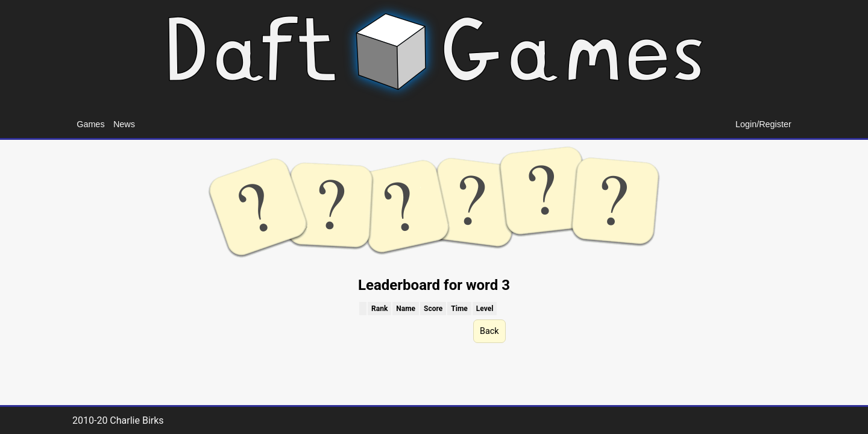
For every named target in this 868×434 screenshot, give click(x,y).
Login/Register (763, 124)
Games (90, 124)
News (124, 124)
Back (489, 331)
